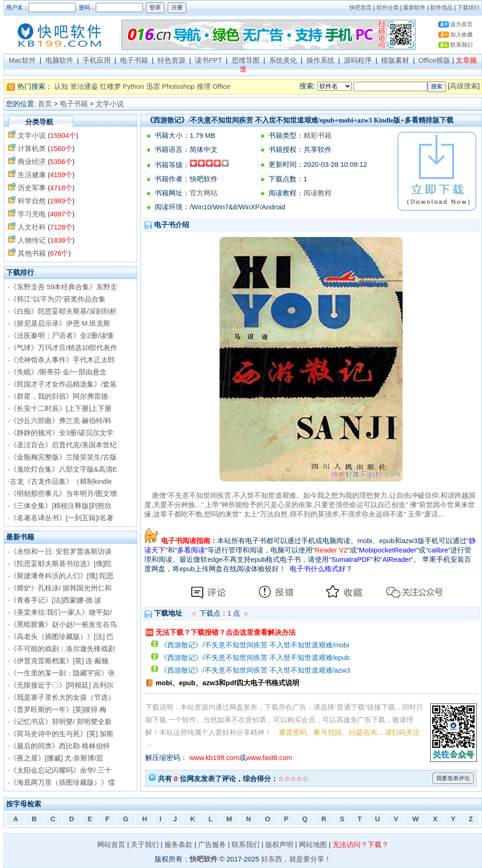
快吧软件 (204, 859)
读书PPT (208, 60)
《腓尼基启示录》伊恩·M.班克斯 (60, 323)
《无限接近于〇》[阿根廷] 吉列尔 (62, 685)
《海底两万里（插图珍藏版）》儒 (62, 782)
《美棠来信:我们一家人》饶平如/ (61, 612)
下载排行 (468, 7)
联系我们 (461, 45)
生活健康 (32, 175)
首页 (45, 104)
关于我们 (145, 845)
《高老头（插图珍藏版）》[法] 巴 (62, 637)
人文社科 (32, 227)
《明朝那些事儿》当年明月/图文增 (63, 494)
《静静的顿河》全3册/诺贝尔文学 (62, 433)
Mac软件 (22, 60)
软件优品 (441, 7)
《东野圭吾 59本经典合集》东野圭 (64, 287)
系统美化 (283, 60)
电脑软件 (59, 60)
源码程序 (358, 60)
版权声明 (279, 845)
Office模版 (434, 60)
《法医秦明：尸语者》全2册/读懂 (62, 336)
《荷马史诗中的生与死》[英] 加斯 (62, 734)
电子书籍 (134, 60)
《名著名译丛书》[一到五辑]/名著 (62, 518)
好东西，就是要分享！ (296, 859)
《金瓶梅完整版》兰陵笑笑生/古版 (63, 457)
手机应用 (97, 60)
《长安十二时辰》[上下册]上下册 (61, 409)
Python (134, 86)
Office (221, 86)
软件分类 (388, 7)
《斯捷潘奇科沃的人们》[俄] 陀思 (62, 576)
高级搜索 (464, 86)
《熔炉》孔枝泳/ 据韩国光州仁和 (61, 588)
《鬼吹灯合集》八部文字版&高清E (64, 469)
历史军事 (32, 188)
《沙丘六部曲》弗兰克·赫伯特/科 (61, 421)
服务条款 (178, 845)
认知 (61, 86)
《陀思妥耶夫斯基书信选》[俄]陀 (61, 564)
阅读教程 (318, 193)
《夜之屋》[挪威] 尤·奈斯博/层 (57, 758)
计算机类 (32, 149)
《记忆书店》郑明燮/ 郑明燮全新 (61, 722)
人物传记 (32, 240)
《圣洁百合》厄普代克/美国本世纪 (63, 445)
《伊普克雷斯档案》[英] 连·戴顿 (59, 661)
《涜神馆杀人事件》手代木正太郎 (62, 360)
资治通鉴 (84, 86)
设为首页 (461, 24)
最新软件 (414, 7)
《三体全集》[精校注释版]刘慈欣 (61, 506)
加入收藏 (461, 35)
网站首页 (111, 845)
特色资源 (171, 60)
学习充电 (32, 214)
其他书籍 (32, 253)
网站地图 (313, 845)
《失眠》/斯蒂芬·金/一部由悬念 (58, 372)
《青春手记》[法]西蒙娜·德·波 (56, 600)
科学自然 (32, 201)
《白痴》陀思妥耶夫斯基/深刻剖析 (63, 311)
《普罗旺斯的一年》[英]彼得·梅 (58, 710)
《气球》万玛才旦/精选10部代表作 (64, 348)
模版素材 (395, 60)
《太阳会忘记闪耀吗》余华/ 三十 (61, 770)
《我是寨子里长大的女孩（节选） (62, 697)
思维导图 (246, 60)
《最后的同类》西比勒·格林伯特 (60, 746)
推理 (204, 86)
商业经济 (32, 162)
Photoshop (178, 86)
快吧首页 (361, 7)
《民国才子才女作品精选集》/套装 (63, 384)
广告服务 (212, 845)
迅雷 (153, 86)
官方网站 (204, 193)
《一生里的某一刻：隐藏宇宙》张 (62, 673)
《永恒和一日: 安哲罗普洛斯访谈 (61, 552)
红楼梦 (110, 86)
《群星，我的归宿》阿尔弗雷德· (60, 396)
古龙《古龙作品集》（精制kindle (61, 481)
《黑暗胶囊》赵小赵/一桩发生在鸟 (63, 624)
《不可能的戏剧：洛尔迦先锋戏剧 (62, 649)
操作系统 (320, 60)
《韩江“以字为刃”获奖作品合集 (58, 299)
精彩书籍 (318, 136)
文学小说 (110, 104)
